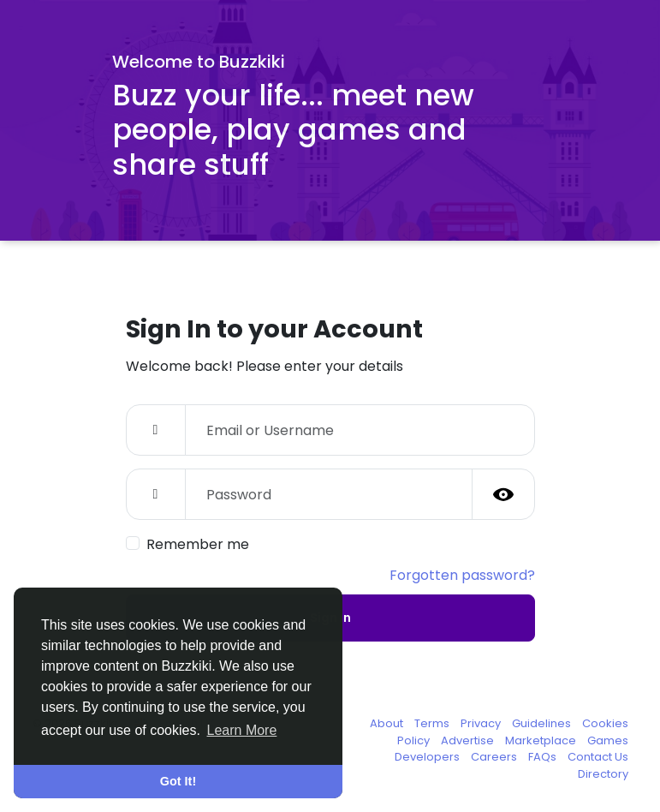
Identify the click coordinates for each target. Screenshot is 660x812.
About (388, 723)
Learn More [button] (242, 730)
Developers (428, 757)
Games (608, 740)
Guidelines (543, 723)
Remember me (198, 544)
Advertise (469, 740)
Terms (433, 723)
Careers (495, 757)
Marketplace (542, 740)
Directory (603, 774)
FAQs (544, 757)
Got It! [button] (178, 781)
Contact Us (598, 757)
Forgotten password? (462, 575)
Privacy (482, 723)
